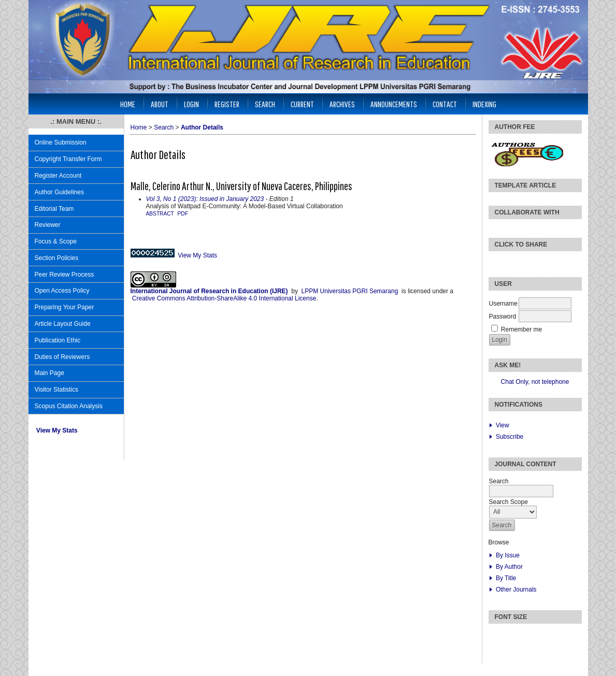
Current (302, 104)
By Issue (508, 555)
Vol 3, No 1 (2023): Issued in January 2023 (205, 199)
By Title (506, 578)
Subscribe (510, 437)
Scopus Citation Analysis (69, 406)
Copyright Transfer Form (68, 159)
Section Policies (57, 258)
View (503, 425)
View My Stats (57, 430)
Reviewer (48, 225)
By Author (509, 567)
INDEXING (484, 104)
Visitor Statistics (56, 390)
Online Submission (61, 142)
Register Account (58, 176)
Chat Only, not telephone (535, 382)
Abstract (160, 214)
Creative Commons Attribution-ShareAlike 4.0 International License (224, 298)
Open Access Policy (62, 291)
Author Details (202, 127)
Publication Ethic (58, 340)
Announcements (394, 104)
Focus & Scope (56, 241)
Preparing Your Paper (65, 307)
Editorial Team (54, 209)
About (160, 104)
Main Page (49, 373)
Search (265, 104)
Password (503, 317)
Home (128, 104)
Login (191, 104)
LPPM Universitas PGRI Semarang (350, 291)
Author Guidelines (59, 192)
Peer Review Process (65, 275)
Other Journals (516, 589)
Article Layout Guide (63, 324)
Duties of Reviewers (62, 357)
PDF (183, 214)
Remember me (521, 329)
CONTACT (445, 104)
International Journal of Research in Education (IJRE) (209, 291)
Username (503, 304)
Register (227, 104)
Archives (342, 104)
